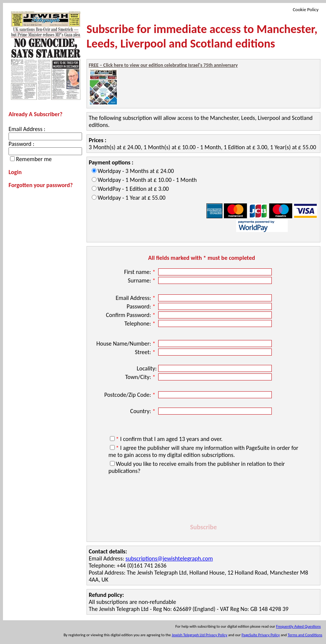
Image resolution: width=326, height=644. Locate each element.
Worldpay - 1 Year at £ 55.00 (132, 198)
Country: (144, 411)
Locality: (147, 368)
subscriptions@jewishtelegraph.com (169, 558)
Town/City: (141, 377)
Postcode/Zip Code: (131, 395)
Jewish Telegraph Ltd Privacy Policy (200, 635)
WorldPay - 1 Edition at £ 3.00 (133, 189)
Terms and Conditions (305, 635)
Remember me (34, 159)
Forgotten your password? (41, 185)
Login (15, 172)
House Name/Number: (126, 344)
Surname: (142, 280)
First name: (140, 272)
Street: (146, 352)
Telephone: (141, 323)
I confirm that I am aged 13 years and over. (169, 439)
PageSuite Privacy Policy (261, 635)
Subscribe (203, 527)
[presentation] (203, 500)
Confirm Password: (131, 315)
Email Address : (27, 129)
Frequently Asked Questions (298, 626)
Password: (142, 306)
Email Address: (136, 298)
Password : (21, 144)
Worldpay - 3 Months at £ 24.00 (136, 171)
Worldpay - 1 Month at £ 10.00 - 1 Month (147, 180)
